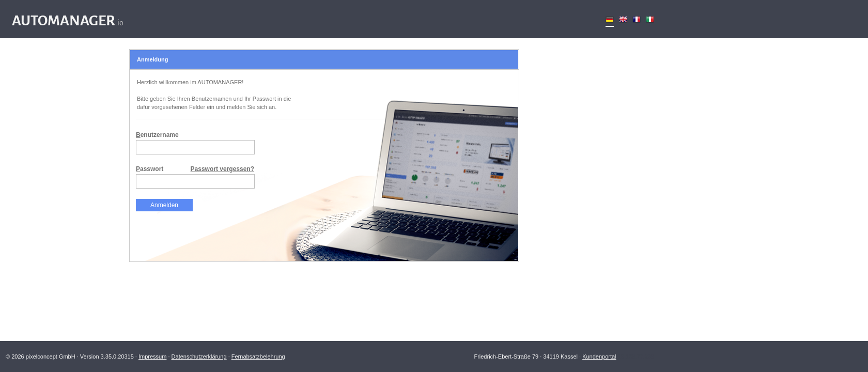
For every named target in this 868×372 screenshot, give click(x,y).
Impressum (152, 357)
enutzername (157, 135)
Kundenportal (599, 357)
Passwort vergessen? (222, 169)
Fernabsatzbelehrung (258, 357)
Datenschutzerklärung (199, 357)
